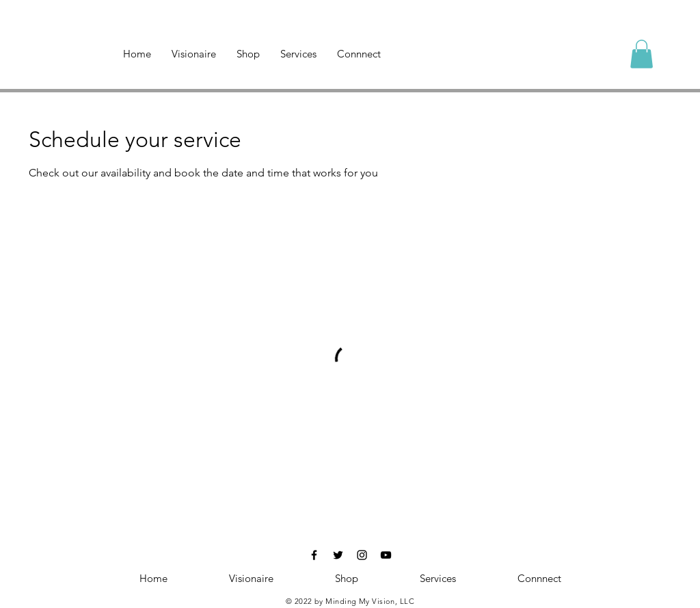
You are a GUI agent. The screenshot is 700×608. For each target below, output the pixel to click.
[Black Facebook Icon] (314, 555)
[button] (642, 54)
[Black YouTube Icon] (386, 555)
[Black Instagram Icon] (362, 555)
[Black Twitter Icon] (338, 555)
